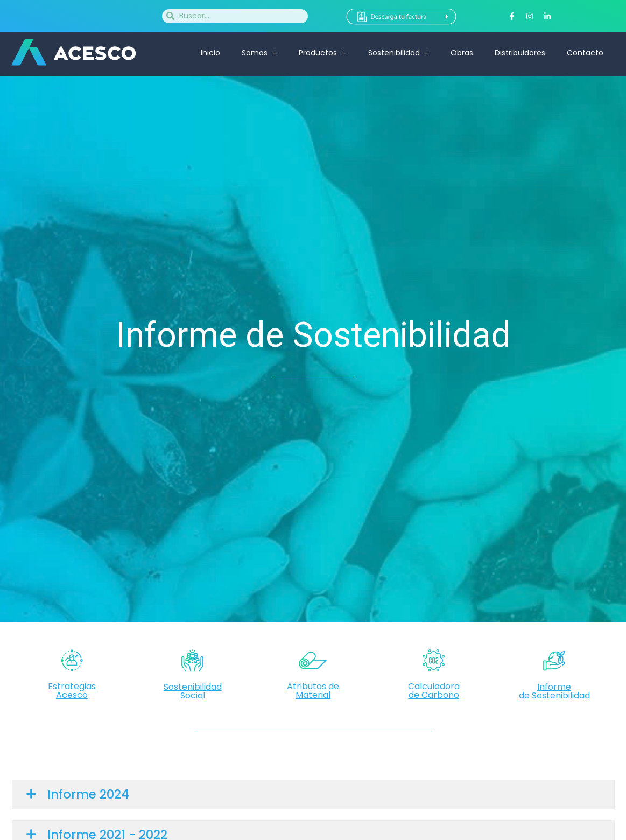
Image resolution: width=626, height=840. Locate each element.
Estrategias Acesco (72, 691)
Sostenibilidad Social (193, 691)
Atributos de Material (313, 691)
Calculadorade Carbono (434, 691)
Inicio (210, 53)
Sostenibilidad (399, 53)
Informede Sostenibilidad (554, 691)
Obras (462, 53)
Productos (323, 53)
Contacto (585, 53)
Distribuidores (520, 53)
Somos (259, 53)
